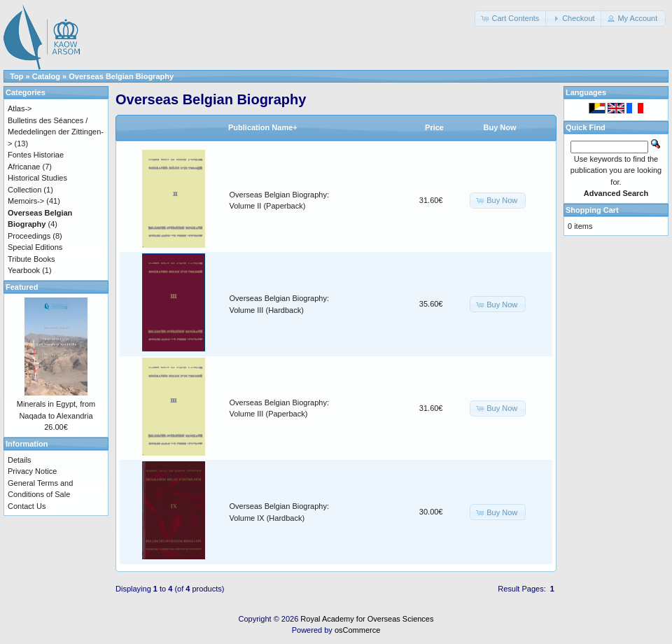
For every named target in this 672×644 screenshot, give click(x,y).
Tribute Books (31, 259)
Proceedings (29, 236)
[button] (511, 19)
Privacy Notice (32, 471)
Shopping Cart (592, 210)
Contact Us (27, 506)
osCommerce (357, 630)
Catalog (46, 76)
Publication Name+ (263, 127)
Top (16, 76)
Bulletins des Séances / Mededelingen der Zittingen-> (56, 132)
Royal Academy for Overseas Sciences (367, 619)
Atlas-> (20, 108)
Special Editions (35, 247)
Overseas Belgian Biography (121, 76)
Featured (22, 287)
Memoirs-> (26, 201)
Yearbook (24, 270)
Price (434, 127)
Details (20, 460)
